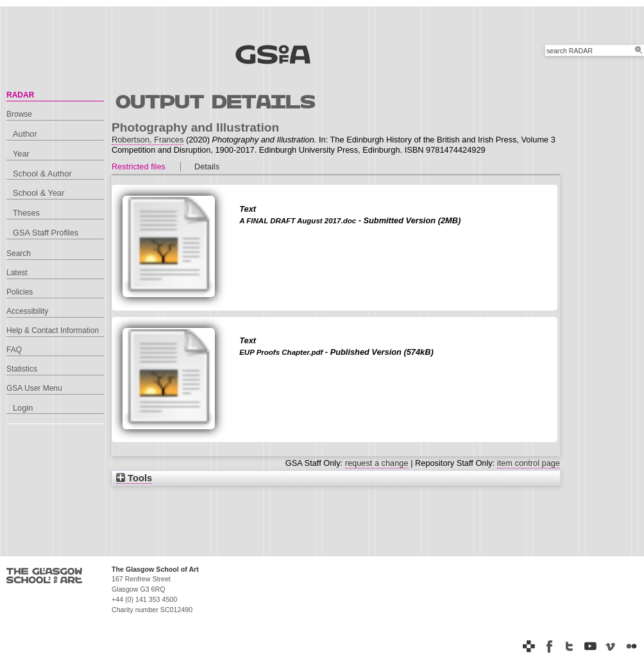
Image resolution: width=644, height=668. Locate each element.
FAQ (14, 350)
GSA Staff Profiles (46, 233)
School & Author (42, 174)
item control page (529, 463)
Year (21, 154)
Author (25, 134)
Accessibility (27, 311)
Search (19, 253)
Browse (19, 114)
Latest (17, 273)
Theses (26, 213)
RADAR (20, 95)
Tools (134, 478)
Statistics (22, 369)
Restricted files (139, 167)
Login (23, 408)
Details (207, 167)
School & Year (38, 193)
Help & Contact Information (53, 330)
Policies (20, 292)
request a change (377, 463)
